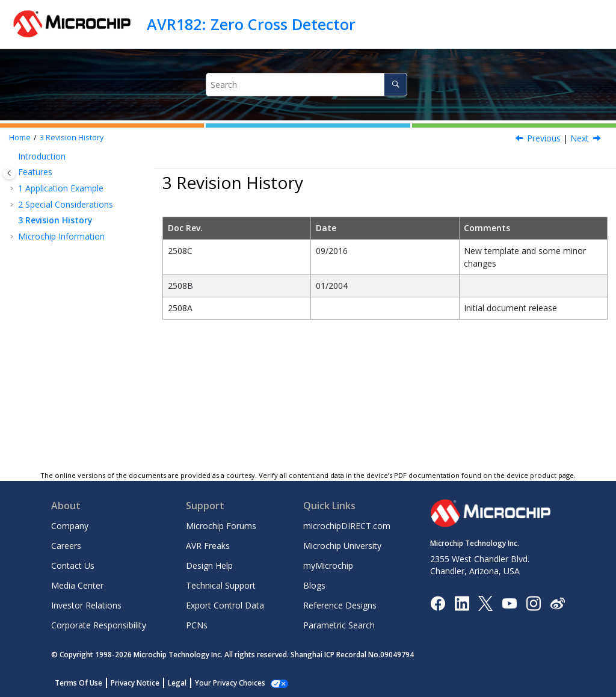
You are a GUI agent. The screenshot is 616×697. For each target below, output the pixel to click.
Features (35, 172)
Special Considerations (66, 204)
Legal (177, 683)
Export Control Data (225, 605)
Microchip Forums (221, 526)
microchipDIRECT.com (347, 526)
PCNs (197, 625)
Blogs (314, 585)
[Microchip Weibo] (557, 603)
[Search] (396, 85)
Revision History (72, 138)
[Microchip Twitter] (485, 602)
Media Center (77, 585)
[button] (13, 156)
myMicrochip (328, 565)
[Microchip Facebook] (438, 602)
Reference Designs (340, 605)
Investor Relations (86, 605)
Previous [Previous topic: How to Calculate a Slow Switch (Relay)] (544, 138)
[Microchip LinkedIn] (462, 602)
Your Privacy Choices (230, 683)
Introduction (42, 156)
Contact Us (73, 565)
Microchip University (342, 546)
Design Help (209, 565)
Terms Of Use (79, 683)
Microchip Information (61, 236)
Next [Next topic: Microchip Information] (580, 138)
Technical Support (221, 585)
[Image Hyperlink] (509, 603)
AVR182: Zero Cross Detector (251, 24)
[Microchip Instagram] (533, 602)
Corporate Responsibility (99, 625)
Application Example (61, 188)
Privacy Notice (135, 683)
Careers (66, 546)
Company (70, 526)
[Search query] (307, 85)
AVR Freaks (208, 546)
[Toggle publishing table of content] (9, 173)
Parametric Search (339, 625)
